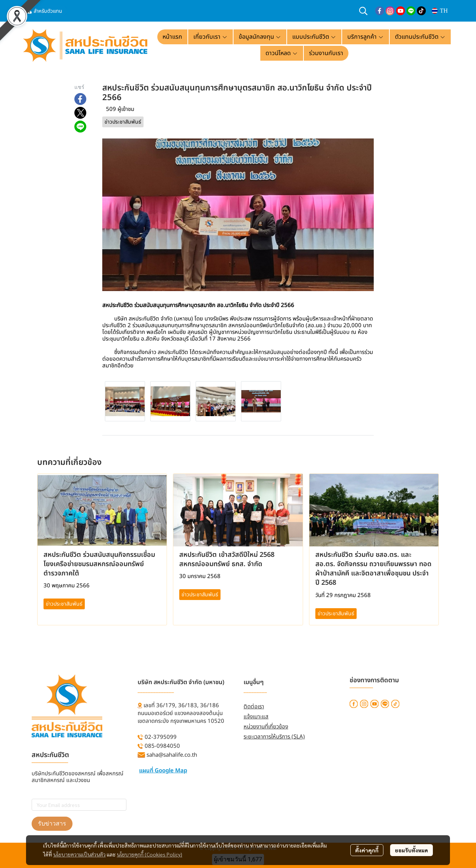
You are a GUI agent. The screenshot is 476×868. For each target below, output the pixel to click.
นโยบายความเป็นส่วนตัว (79, 854)
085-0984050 (162, 746)
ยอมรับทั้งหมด (411, 850)
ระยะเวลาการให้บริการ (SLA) (274, 737)
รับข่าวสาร (52, 824)
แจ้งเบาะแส (256, 717)
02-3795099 (161, 737)
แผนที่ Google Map (163, 771)
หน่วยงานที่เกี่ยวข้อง (266, 727)
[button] (363, 11)
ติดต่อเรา (254, 707)
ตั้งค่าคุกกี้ (367, 850)
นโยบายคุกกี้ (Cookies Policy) (149, 854)
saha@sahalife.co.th (172, 755)
